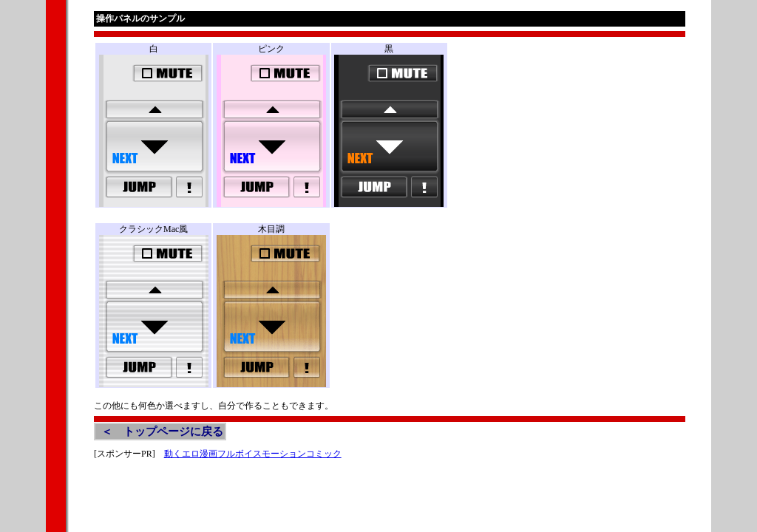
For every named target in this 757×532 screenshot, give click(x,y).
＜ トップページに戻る (162, 432)
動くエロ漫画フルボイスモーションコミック (253, 454)
